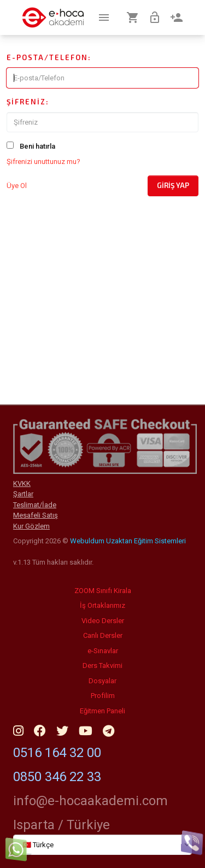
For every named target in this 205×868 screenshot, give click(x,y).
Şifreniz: (28, 102)
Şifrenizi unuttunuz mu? (43, 162)
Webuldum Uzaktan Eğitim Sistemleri (128, 541)
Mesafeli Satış (36, 515)
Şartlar (23, 494)
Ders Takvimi (102, 665)
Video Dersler (103, 621)
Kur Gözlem (31, 526)
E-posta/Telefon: (49, 57)
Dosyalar (102, 681)
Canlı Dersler (103, 635)
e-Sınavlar (103, 651)
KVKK (22, 483)
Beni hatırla (37, 146)
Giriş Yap (173, 185)
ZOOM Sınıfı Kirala (103, 591)
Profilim (103, 696)
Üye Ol (17, 186)
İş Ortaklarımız (102, 605)
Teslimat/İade (35, 505)
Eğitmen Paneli (102, 711)
